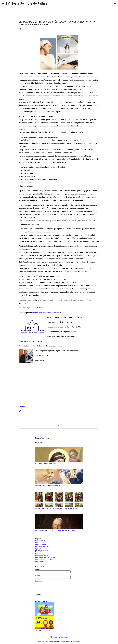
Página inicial (40, 541)
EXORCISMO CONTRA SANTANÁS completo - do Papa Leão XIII (56, 531)
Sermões (22, 407)
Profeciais (39, 554)
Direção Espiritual (41, 550)
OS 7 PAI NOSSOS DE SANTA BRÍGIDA (47, 463)
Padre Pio (39, 552)
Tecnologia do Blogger (59, 637)
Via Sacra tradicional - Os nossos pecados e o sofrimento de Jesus (57, 508)
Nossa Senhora (40, 544)
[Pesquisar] (50, 3)
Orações (38, 548)
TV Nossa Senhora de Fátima (26, 3)
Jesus (37, 543)
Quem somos (40, 561)
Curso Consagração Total (44, 559)
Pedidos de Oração (42, 556)
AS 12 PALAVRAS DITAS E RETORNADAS (48, 486)
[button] (20, 29)
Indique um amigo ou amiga (45, 558)
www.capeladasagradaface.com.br (47, 313)
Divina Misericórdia (42, 546)
